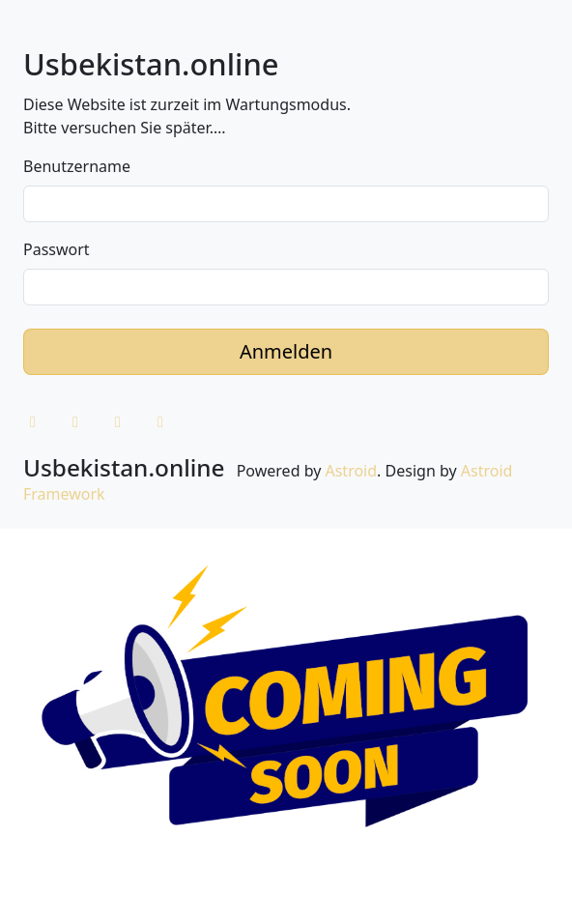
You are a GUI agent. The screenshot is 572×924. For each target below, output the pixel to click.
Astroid (351, 471)
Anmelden (286, 351)
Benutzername (77, 166)
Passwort (57, 249)
